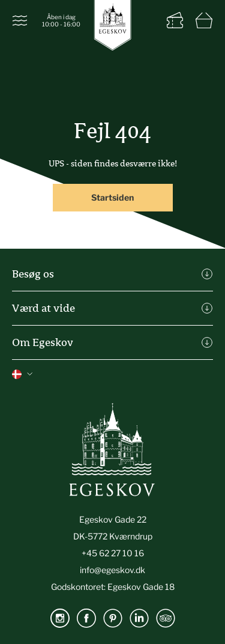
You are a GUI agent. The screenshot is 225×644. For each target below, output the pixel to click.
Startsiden (112, 197)
